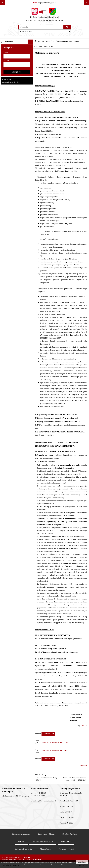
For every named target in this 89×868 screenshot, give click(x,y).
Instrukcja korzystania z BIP (43, 842)
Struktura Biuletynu (70, 834)
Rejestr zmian (66, 842)
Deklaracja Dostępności (24, 849)
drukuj (84, 725)
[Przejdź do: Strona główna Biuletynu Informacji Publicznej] (36, 41)
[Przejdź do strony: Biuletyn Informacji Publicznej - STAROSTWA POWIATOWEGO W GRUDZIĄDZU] (45, 15)
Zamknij (82, 862)
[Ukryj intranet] (30, 42)
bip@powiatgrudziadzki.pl (46, 801)
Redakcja (21, 842)
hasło (6, 61)
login (6, 52)
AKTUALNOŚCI (44, 41)
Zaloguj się (17, 72)
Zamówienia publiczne (46, 834)
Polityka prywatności (66, 849)
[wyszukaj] (41, 27)
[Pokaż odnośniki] (3, 3)
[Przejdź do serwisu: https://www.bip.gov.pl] (44, 3)
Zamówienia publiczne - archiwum (66, 41)
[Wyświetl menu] (86, 3)
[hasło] (17, 65)
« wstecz (84, 766)
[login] (17, 56)
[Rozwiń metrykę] (48, 734)
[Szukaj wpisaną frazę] (67, 27)
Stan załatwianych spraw (21, 834)
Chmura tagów (45, 849)
